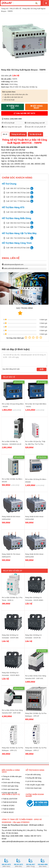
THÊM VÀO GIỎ (13, 107)
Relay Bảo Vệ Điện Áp (29, 87)
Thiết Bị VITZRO (8, 806)
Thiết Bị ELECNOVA (9, 802)
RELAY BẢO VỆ (16, 9)
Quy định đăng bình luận (11, 369)
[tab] (5, 134)
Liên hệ (25, 113)
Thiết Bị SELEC (8, 812)
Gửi (42, 369)
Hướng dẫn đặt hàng (33, 778)
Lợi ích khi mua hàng (33, 781)
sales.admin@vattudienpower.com (16, 268)
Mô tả (5, 134)
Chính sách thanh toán (10, 789)
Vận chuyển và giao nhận (35, 785)
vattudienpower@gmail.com (14, 264)
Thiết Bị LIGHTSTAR (10, 799)
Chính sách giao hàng (10, 786)
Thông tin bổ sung (18, 134)
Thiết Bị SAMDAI (8, 809)
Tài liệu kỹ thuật (35, 134)
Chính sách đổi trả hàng (11, 783)
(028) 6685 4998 (16, 119)
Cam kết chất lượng (33, 775)
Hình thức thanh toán (34, 788)
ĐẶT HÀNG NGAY (36, 107)
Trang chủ (5, 9)
